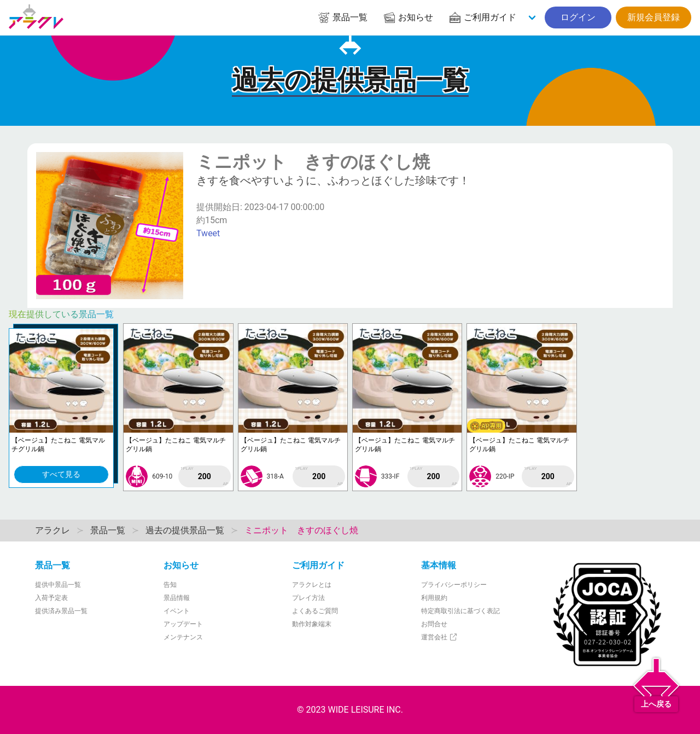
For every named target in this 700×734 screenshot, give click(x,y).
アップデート (183, 624)
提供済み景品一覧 (61, 611)
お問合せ (434, 624)
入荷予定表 (51, 598)
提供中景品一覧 (58, 585)
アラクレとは (312, 585)
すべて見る (61, 474)
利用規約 (434, 598)
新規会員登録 (654, 17)
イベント (177, 611)
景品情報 (177, 598)
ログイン (578, 17)
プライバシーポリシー (454, 585)
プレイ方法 (308, 598)
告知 (170, 585)
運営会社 (439, 637)
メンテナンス (183, 637)
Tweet (208, 233)
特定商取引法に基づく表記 (460, 611)
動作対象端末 (312, 624)
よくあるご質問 (315, 611)
